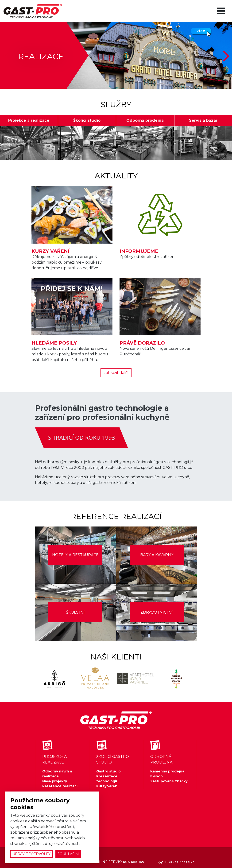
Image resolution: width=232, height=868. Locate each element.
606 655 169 (134, 862)
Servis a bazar (203, 120)
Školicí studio (87, 120)
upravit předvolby (31, 854)
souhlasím (68, 854)
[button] (226, 55)
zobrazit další (116, 373)
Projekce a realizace (29, 120)
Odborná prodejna (145, 120)
